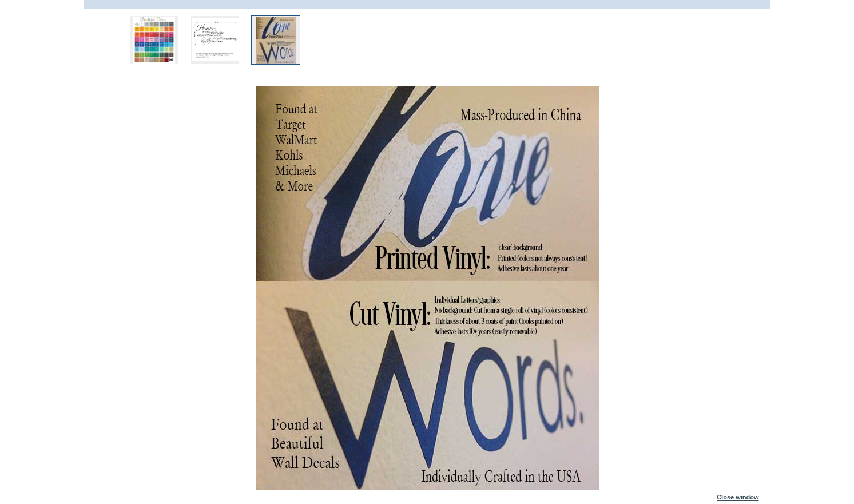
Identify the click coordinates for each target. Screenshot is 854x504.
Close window (738, 495)
